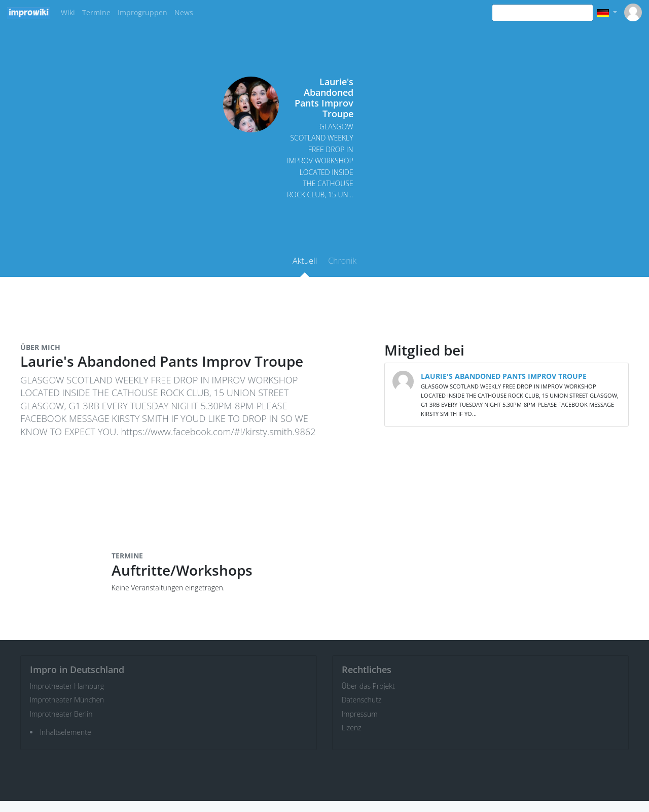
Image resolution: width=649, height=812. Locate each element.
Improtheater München (67, 700)
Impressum (360, 714)
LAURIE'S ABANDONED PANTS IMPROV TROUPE (504, 376)
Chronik (342, 261)
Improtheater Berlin (61, 714)
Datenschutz (362, 700)
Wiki (68, 12)
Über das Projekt (368, 686)
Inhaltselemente (66, 732)
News (184, 12)
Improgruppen (142, 12)
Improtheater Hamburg (67, 686)
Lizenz (352, 728)
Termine (96, 12)
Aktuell (305, 261)
